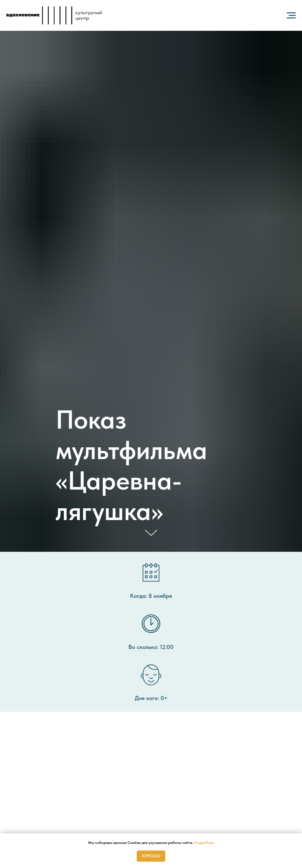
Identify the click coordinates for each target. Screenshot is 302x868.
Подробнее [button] (204, 843)
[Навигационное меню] (291, 16)
